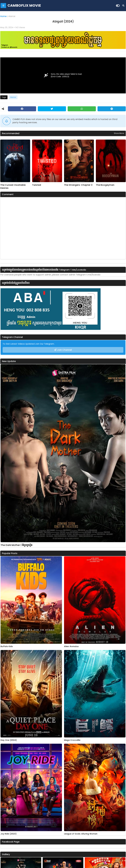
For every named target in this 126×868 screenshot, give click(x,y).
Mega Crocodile (72, 740)
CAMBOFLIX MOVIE (24, 5)
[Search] (123, 6)
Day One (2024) (9, 740)
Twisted (37, 185)
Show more (119, 133)
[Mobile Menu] (3, 6)
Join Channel (64, 350)
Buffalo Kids (7, 646)
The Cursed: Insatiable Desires (13, 187)
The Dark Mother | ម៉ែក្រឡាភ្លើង (16, 545)
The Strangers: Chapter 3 (78, 185)
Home (3, 16)
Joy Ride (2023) (9, 834)
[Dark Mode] (118, 6)
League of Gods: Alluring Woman (81, 834)
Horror (12, 16)
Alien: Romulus (71, 646)
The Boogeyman (105, 185)
